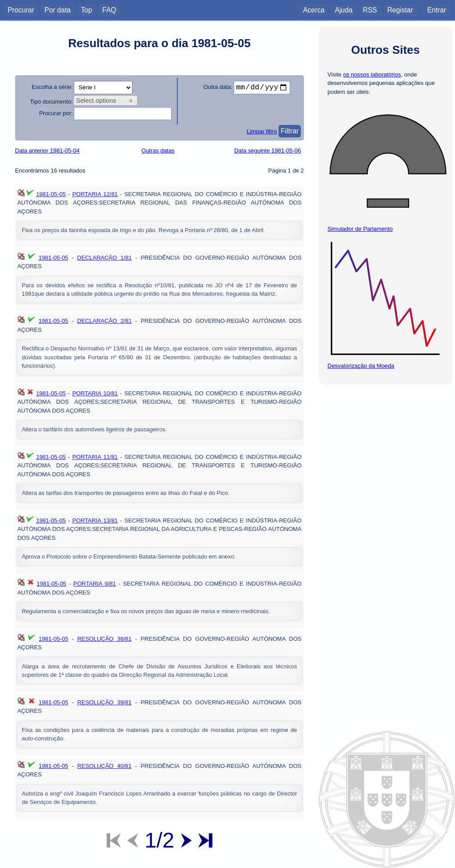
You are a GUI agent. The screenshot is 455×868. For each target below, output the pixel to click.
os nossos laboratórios (372, 74)
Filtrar (290, 131)
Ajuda (343, 10)
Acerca (314, 10)
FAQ (109, 10)
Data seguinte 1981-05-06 (267, 151)
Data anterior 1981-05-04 (47, 151)
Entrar (436, 10)
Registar (400, 10)
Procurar (21, 10)
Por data (58, 10)
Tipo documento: (51, 102)
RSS (370, 10)
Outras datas (158, 151)
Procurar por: (56, 113)
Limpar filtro (262, 131)
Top (86, 10)
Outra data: (218, 87)
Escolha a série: (52, 87)
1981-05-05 (51, 194)
